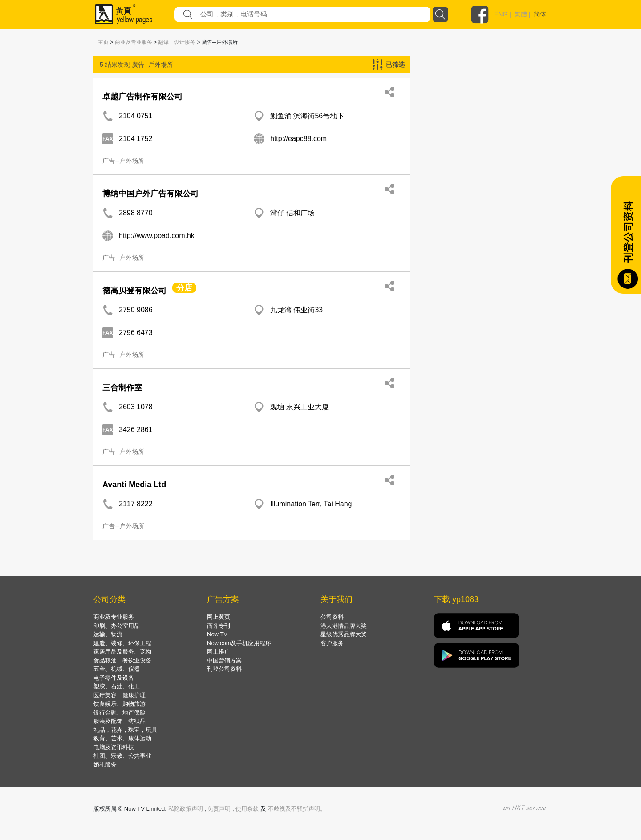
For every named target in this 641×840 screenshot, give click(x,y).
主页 (103, 42)
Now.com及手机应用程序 (239, 643)
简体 (540, 14)
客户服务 (332, 643)
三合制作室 (122, 388)
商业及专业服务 (134, 42)
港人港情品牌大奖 (344, 626)
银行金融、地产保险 (120, 713)
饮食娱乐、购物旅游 (120, 704)
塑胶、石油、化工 (117, 686)
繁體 (521, 14)
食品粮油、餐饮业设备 (122, 660)
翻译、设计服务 (177, 42)
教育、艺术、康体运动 (122, 738)
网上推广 (219, 652)
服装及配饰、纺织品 (120, 721)
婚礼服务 (105, 765)
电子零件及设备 (114, 678)
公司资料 (332, 617)
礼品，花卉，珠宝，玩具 (125, 730)
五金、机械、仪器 (117, 669)
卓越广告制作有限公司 (142, 97)
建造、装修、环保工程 (122, 643)
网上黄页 (219, 617)
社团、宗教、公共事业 (122, 756)
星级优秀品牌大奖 (344, 634)
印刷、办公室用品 (117, 626)
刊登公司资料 (224, 669)
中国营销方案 (224, 660)
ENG (501, 14)
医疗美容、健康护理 (120, 695)
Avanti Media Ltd (134, 485)
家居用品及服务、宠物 (122, 652)
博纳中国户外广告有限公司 (150, 194)
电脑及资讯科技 (114, 747)
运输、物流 (108, 634)
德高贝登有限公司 (134, 291)
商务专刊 (219, 626)
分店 (184, 288)
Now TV (217, 634)
